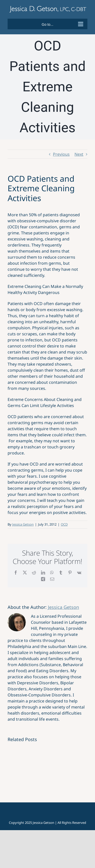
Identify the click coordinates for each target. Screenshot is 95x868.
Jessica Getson (23, 524)
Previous (61, 154)
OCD (64, 524)
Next (79, 154)
